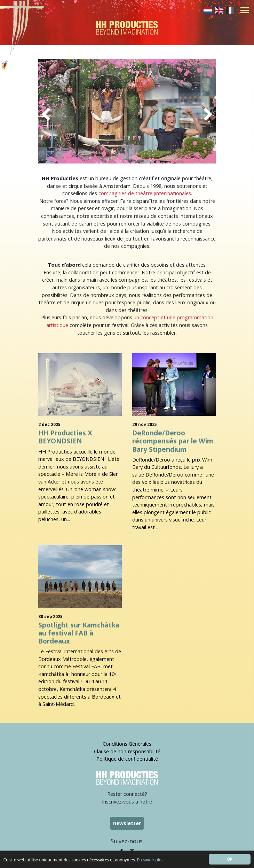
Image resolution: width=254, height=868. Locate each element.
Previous (49, 113)
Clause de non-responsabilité (127, 751)
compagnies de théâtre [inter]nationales (145, 193)
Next (205, 113)
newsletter (127, 823)
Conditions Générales (127, 744)
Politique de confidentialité (127, 759)
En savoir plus (150, 862)
